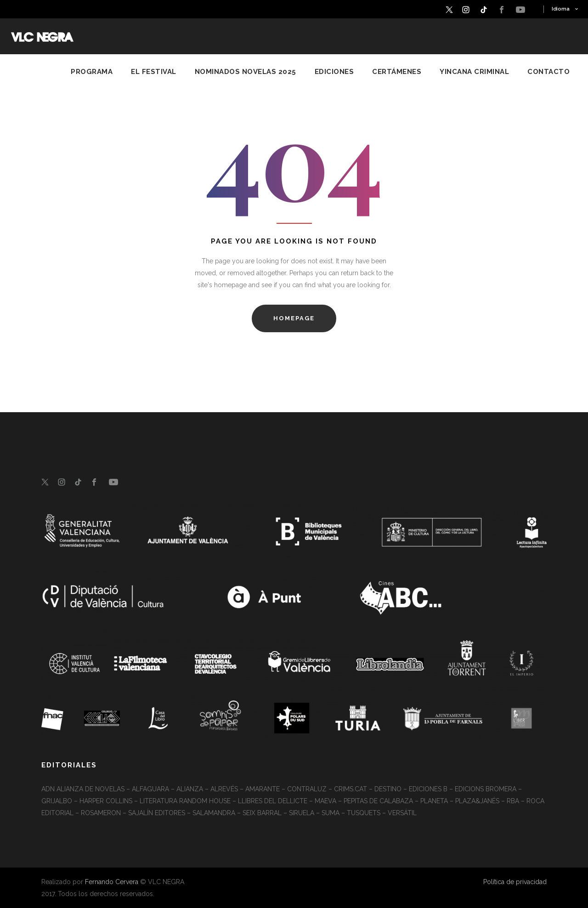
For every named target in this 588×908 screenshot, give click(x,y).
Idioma (561, 9)
